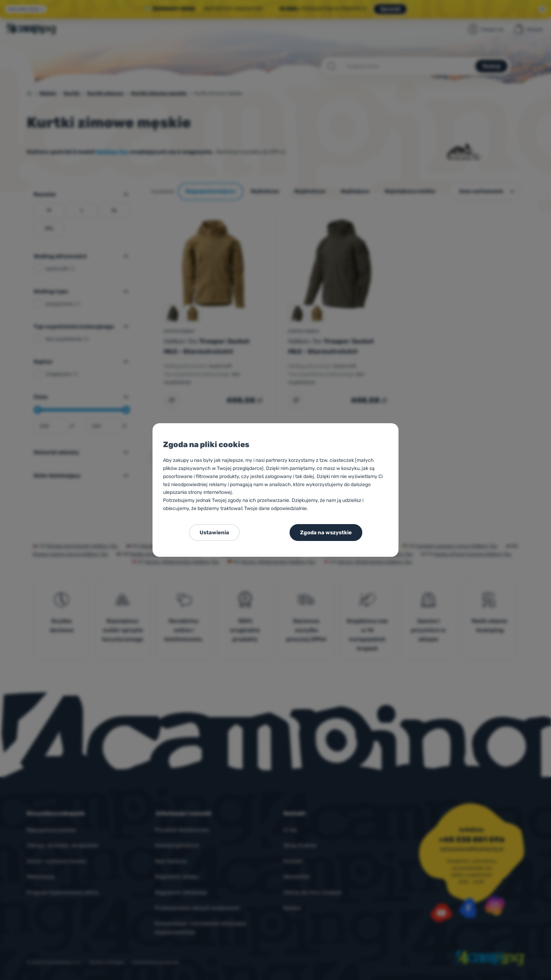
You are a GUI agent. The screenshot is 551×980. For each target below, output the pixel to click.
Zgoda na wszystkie (326, 533)
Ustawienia (214, 533)
